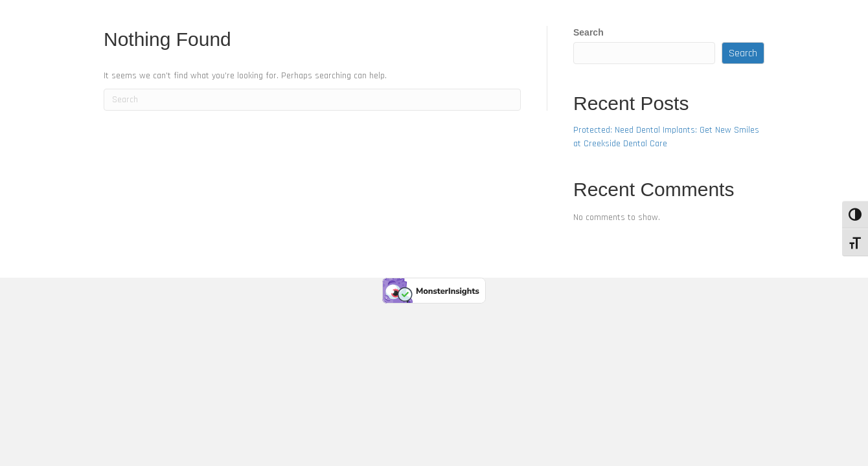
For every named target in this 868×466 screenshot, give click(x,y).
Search (588, 32)
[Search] (312, 100)
